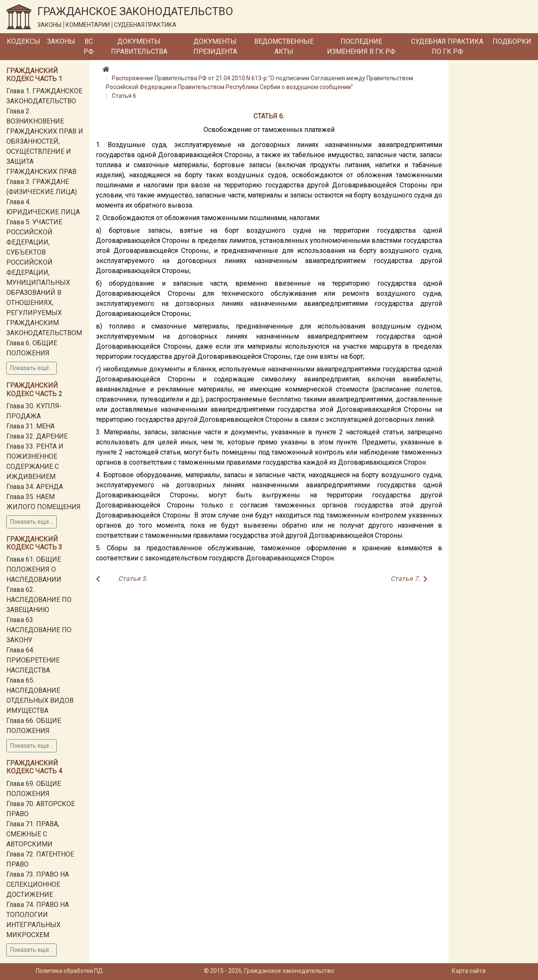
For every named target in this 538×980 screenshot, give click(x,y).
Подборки (512, 41)
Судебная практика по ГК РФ (447, 46)
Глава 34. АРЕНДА (35, 487)
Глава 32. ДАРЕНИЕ (37, 436)
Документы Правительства (139, 46)
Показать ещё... (32, 368)
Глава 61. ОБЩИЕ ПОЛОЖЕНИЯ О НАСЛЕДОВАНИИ (34, 569)
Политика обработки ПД (69, 971)
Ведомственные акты (284, 46)
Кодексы (24, 41)
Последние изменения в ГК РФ (361, 46)
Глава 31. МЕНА (30, 426)
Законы (61, 41)
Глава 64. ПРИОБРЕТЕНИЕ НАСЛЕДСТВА (33, 660)
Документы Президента (215, 46)
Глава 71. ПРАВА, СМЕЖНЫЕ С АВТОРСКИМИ (33, 834)
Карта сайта (469, 971)
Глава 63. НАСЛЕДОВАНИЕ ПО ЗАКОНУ (39, 630)
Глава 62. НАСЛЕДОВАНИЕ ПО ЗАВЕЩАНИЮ (39, 600)
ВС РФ (89, 46)
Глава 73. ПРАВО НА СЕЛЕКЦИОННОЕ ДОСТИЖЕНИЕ (38, 884)
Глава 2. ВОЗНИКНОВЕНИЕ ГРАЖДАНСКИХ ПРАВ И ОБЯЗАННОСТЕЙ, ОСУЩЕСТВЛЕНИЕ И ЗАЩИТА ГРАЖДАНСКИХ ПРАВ (45, 141)
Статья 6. (125, 96)
